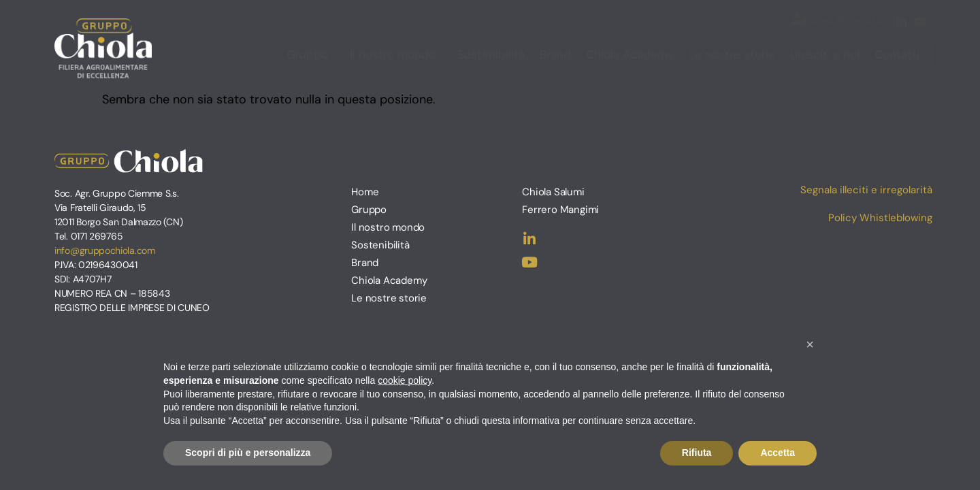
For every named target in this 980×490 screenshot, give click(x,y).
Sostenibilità (491, 54)
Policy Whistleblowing (880, 218)
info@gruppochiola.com (105, 250)
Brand (555, 54)
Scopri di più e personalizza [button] (248, 453)
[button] (810, 344)
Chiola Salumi (553, 192)
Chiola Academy (630, 54)
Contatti (897, 54)
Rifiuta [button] (697, 453)
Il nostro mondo (396, 54)
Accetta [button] (778, 453)
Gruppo (311, 54)
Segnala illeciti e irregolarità (866, 190)
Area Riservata (846, 21)
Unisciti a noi (825, 54)
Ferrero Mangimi (560, 210)
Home (365, 192)
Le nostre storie (732, 54)
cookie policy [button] (405, 380)
